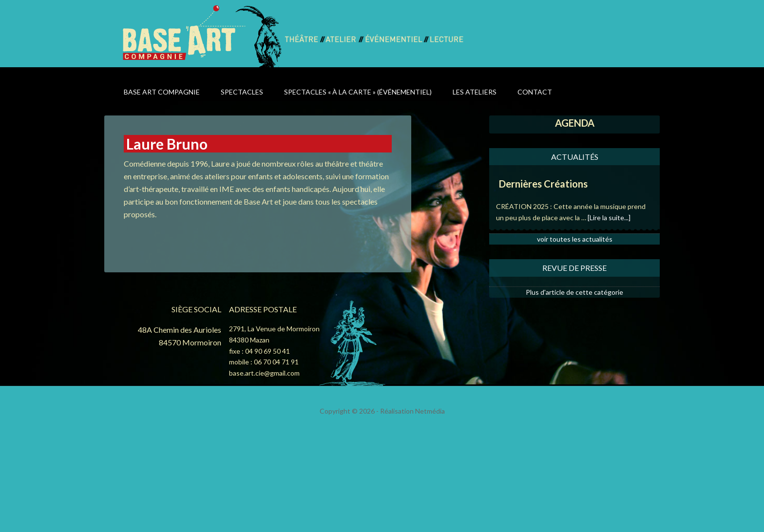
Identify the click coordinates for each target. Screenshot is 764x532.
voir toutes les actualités (575, 239)
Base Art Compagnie (203, 36)
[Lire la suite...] (609, 218)
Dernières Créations (543, 184)
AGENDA (575, 123)
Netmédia (430, 411)
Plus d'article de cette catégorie (574, 292)
